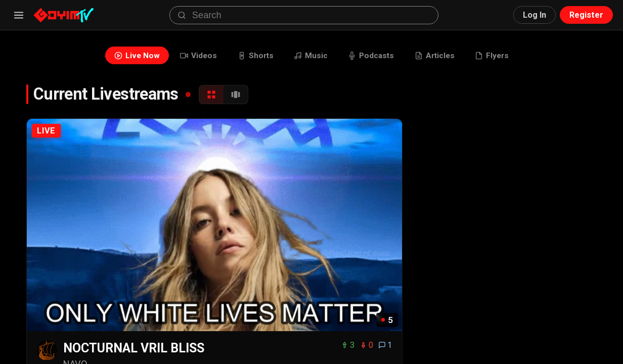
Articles (437, 56)
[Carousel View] (236, 96)
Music (310, 56)
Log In (535, 15)
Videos (196, 56)
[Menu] (19, 15)
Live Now (133, 56)
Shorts (254, 56)
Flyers (495, 56)
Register (586, 15)
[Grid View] (211, 96)
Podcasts (372, 56)
